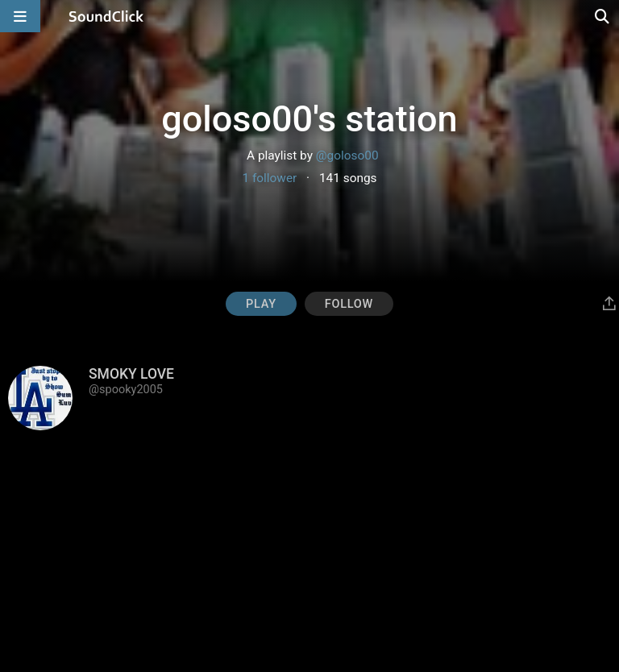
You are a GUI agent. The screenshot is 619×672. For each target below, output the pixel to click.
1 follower (269, 178)
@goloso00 (347, 156)
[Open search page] (603, 16)
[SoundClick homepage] (106, 16)
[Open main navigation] (20, 16)
